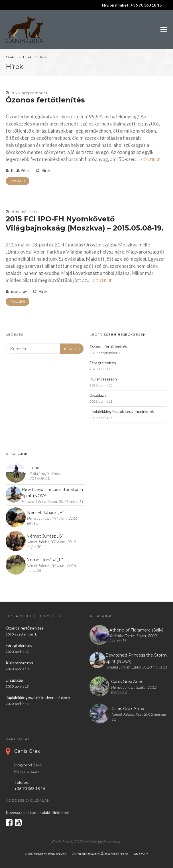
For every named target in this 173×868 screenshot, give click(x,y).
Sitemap (141, 854)
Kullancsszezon (103, 379)
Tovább (18, 181)
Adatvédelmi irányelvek (46, 854)
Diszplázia (98, 395)
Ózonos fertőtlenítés (45, 100)
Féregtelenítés (103, 363)
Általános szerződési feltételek (100, 854)
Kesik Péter (21, 170)
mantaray (19, 291)
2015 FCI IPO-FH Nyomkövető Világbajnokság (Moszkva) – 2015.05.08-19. (85, 223)
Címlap (11, 57)
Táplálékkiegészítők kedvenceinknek (122, 411)
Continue (151, 160)
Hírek (27, 57)
